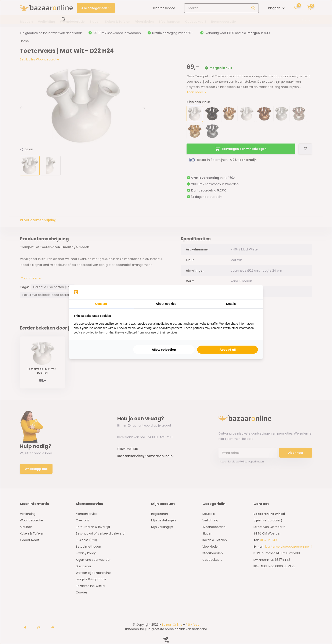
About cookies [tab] (166, 304)
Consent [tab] (101, 304)
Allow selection (164, 350)
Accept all (228, 350)
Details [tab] (231, 304)
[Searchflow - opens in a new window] (253, 292)
